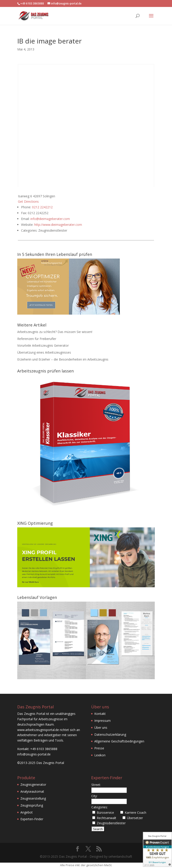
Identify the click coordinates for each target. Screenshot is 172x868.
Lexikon (100, 755)
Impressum (102, 721)
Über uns (101, 728)
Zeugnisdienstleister (111, 823)
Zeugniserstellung (33, 798)
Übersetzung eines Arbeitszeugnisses (44, 352)
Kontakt (100, 714)
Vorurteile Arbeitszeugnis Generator (43, 345)
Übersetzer (135, 818)
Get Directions (28, 201)
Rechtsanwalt (106, 818)
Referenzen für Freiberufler (37, 339)
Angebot (27, 812)
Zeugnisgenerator (33, 784)
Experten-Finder (32, 819)
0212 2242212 (42, 207)
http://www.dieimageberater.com (58, 225)
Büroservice (105, 813)
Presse (99, 748)
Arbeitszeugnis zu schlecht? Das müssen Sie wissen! (55, 332)
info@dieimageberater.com (50, 219)
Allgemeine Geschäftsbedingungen (119, 741)
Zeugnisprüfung (32, 805)
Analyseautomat (32, 791)
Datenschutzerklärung (110, 734)
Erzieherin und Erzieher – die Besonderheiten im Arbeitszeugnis (63, 359)
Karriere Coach (135, 813)
